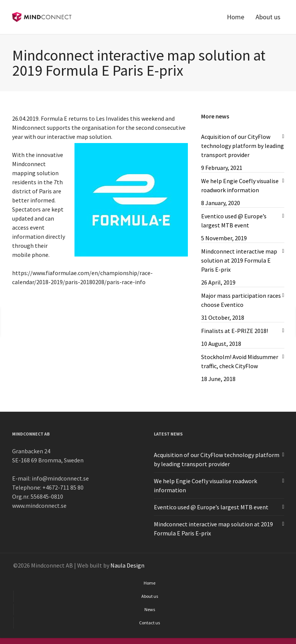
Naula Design (127, 565)
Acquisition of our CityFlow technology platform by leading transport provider (243, 146)
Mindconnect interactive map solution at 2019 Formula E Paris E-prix (239, 260)
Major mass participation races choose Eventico (241, 300)
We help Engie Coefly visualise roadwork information (240, 185)
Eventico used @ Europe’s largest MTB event (234, 221)
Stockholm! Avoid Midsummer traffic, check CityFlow (240, 361)
